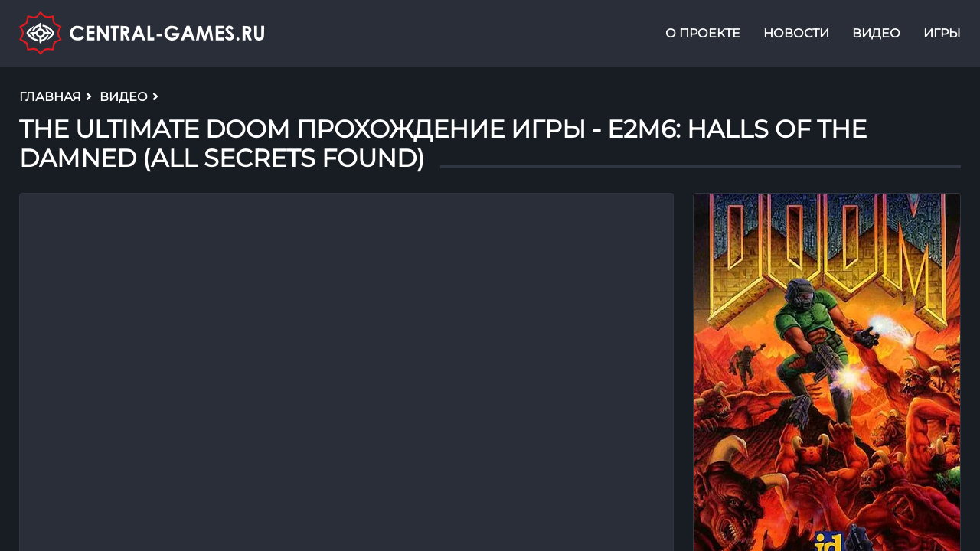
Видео (876, 33)
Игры (942, 33)
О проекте (703, 33)
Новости (796, 33)
